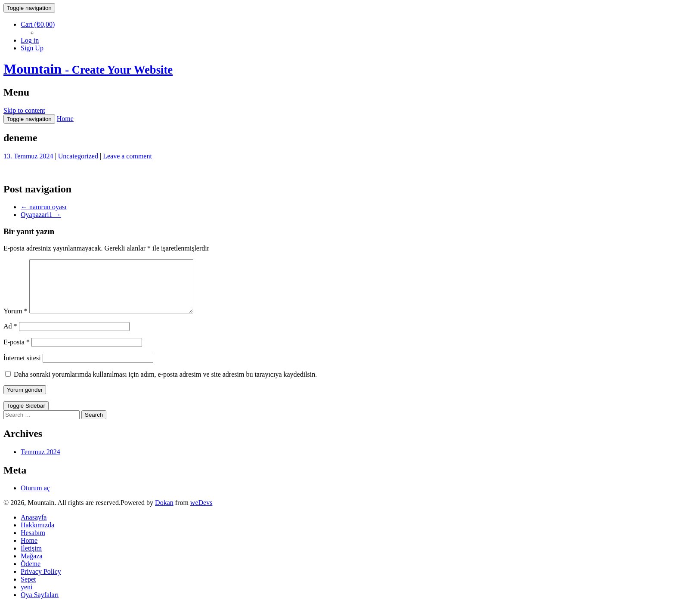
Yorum (15, 321)
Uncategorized (78, 156)
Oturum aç (35, 498)
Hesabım (33, 543)
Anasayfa (34, 528)
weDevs (201, 513)
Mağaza (32, 566)
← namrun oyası (44, 207)
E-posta (17, 352)
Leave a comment (127, 156)
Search (94, 425)
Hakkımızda (37, 535)
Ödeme (31, 574)
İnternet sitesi (22, 368)
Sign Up (32, 48)
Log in (30, 40)
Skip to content (24, 110)
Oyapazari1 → (41, 215)
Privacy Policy (41, 582)
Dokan (164, 513)
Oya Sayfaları (40, 605)
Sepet (28, 590)
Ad (10, 336)
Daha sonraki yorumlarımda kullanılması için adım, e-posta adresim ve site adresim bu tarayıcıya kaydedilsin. (165, 385)
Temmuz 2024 (40, 462)
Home (65, 119)
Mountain (88, 69)
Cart (38, 24)
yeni (27, 597)
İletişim (31, 559)
